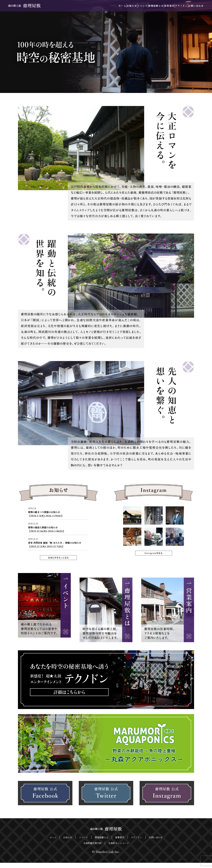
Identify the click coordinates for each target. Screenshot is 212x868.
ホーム (90, 6)
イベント (120, 6)
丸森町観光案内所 (92, 848)
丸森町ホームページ (119, 848)
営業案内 (157, 6)
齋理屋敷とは (138, 6)
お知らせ (104, 6)
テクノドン (174, 6)
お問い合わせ (193, 6)
